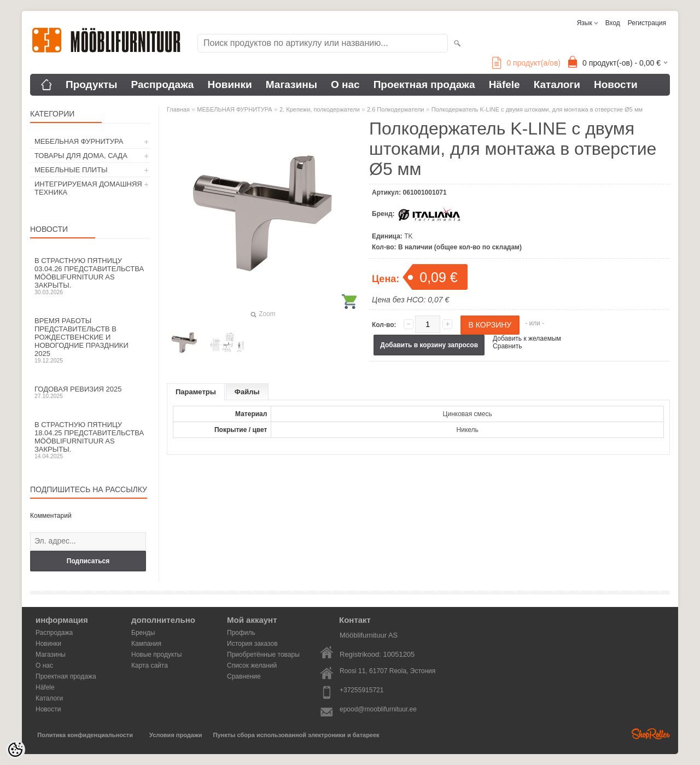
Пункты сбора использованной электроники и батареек (296, 735)
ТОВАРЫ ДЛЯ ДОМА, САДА (81, 156)
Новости (616, 84)
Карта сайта (150, 665)
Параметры (196, 392)
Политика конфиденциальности (85, 735)
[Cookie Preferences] (15, 750)
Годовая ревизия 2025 (90, 392)
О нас (345, 84)
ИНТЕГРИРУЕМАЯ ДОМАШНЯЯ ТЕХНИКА (88, 188)
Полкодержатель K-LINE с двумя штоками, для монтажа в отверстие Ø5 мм (537, 109)
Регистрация (647, 23)
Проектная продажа (424, 84)
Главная (178, 109)
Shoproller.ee (651, 734)
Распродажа (163, 84)
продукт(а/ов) (526, 63)
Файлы (247, 392)
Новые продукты (156, 655)
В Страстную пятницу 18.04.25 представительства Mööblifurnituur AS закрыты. (90, 440)
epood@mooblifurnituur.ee (378, 709)
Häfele (504, 84)
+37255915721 (361, 690)
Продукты (92, 84)
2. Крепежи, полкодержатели (320, 109)
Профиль (241, 633)
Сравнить (507, 346)
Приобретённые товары (263, 655)
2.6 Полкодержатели (395, 109)
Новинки (229, 84)
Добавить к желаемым (527, 338)
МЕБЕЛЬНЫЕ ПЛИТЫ (71, 170)
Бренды (143, 633)
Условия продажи (176, 735)
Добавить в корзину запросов (429, 345)
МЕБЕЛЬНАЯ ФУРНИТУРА (79, 141)
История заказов (252, 644)
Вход (613, 23)
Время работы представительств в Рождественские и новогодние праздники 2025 (90, 340)
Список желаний (252, 665)
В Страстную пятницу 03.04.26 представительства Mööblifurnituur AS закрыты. (90, 276)
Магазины (291, 84)
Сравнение (244, 676)
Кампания (146, 644)
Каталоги (557, 84)
